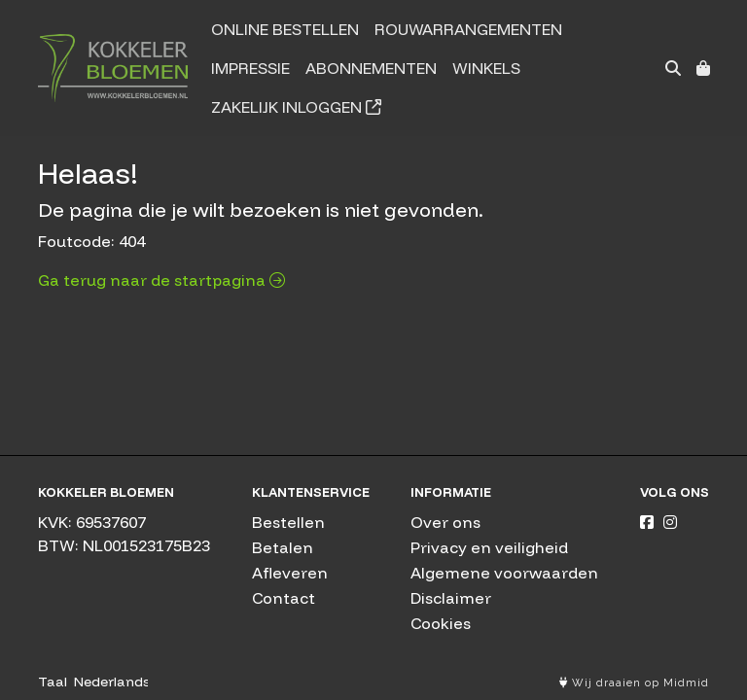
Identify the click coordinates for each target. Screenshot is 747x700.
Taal (53, 682)
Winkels (486, 68)
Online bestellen (285, 29)
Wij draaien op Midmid (634, 683)
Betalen (283, 547)
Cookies (441, 623)
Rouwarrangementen (468, 29)
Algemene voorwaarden (504, 573)
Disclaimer (451, 598)
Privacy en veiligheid (489, 547)
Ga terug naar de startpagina (161, 280)
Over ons (445, 522)
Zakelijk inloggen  (296, 107)
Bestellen (288, 522)
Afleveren (290, 573)
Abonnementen (371, 68)
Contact (284, 598)
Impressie (250, 68)
